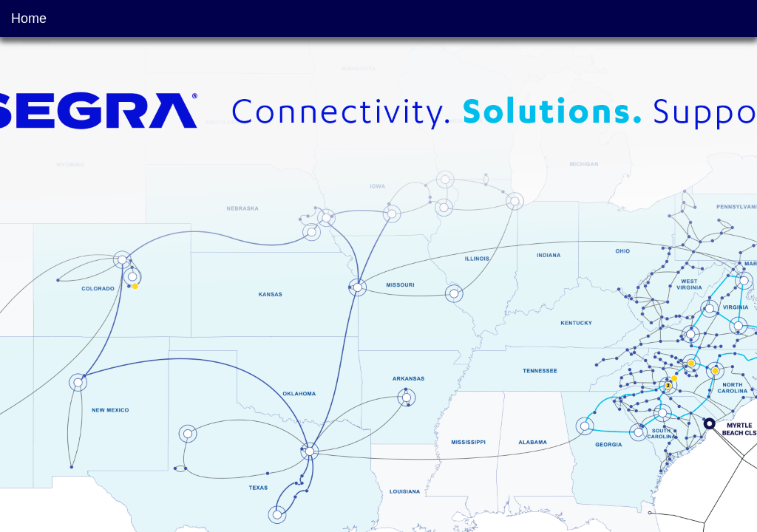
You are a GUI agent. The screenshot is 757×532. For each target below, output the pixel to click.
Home (29, 18)
